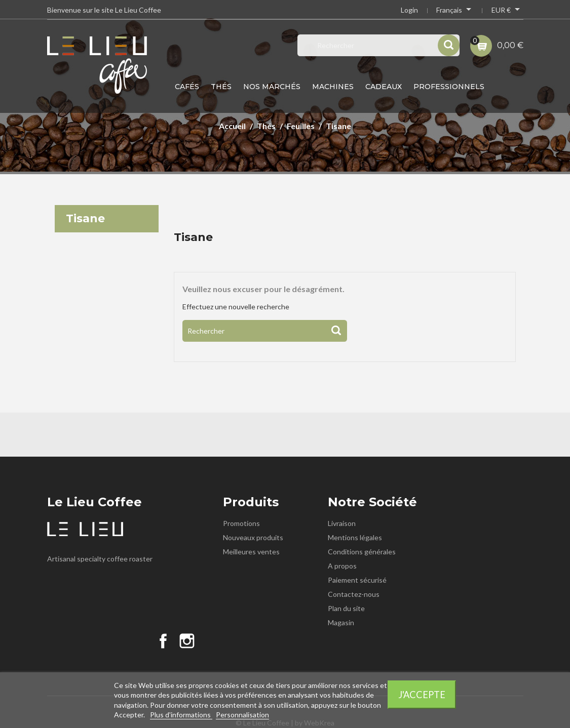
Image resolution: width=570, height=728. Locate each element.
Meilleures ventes (251, 552)
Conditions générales (362, 552)
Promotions (241, 523)
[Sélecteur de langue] (455, 11)
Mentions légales (355, 537)
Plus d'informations (181, 715)
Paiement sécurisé (357, 580)
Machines (333, 87)
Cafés (187, 87)
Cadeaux (384, 87)
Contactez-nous (354, 594)
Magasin (341, 622)
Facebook (163, 641)
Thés (221, 87)
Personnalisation (242, 715)
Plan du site (346, 608)
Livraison (342, 523)
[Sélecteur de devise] (507, 11)
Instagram (187, 641)
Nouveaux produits (253, 537)
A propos (342, 566)
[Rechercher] (265, 331)
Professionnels (449, 87)
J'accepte (422, 695)
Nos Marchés (272, 87)
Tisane (85, 218)
